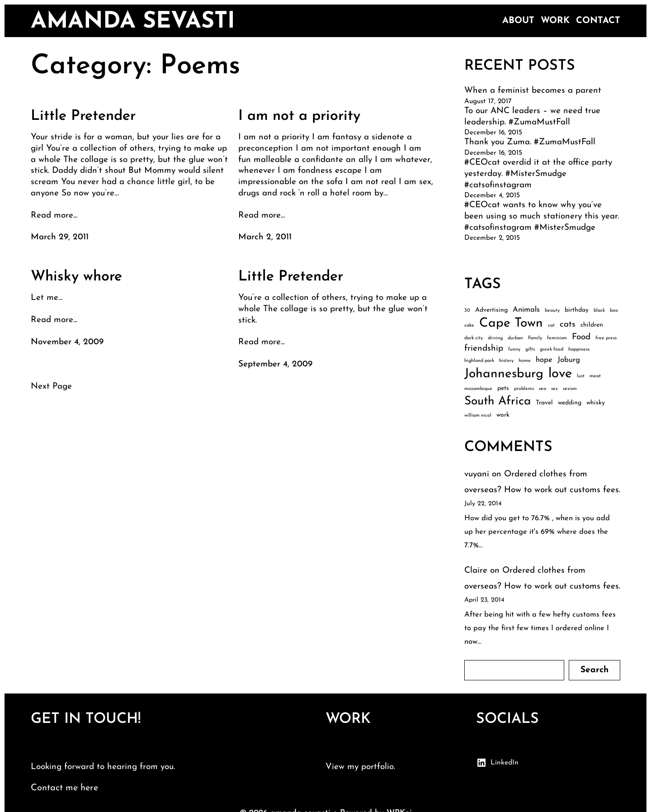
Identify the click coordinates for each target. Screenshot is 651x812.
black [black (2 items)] (599, 311)
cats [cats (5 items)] (568, 325)
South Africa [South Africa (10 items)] (498, 401)
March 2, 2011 (265, 237)
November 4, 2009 (67, 342)
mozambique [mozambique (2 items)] (478, 389)
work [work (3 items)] (503, 415)
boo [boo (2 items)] (614, 311)
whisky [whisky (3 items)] (596, 403)
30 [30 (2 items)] (467, 311)
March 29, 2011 (60, 237)
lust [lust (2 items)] (581, 376)
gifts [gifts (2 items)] (530, 349)
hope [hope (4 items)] (544, 360)
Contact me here (64, 788)
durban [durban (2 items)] (515, 338)
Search (594, 670)
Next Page (51, 387)
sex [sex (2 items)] (554, 389)
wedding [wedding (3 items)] (570, 403)
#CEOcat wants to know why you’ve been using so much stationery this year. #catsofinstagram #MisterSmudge (542, 216)
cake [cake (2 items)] (469, 325)
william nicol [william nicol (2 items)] (478, 415)
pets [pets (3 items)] (503, 388)
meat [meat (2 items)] (595, 376)
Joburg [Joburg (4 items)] (569, 360)
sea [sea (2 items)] (542, 389)
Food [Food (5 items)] (581, 337)
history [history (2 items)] (506, 361)
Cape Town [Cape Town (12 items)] (511, 323)
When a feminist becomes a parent (533, 91)
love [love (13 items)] (560, 374)
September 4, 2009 (275, 364)
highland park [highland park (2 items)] (479, 361)
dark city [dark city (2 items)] (474, 338)
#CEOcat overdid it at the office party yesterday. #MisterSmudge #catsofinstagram (538, 174)
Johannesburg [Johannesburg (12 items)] (504, 374)
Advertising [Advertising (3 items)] (491, 310)
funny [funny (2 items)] (514, 349)
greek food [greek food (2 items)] (552, 349)
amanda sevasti (133, 22)
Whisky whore (76, 277)
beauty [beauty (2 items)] (552, 311)
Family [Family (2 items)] (535, 338)
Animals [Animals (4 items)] (526, 310)
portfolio (377, 767)
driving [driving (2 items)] (495, 338)
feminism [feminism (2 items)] (557, 338)
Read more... (54, 216)
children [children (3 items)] (592, 325)
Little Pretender (83, 116)
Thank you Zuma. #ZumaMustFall (530, 142)
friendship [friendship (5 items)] (484, 349)
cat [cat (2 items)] (551, 325)
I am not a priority (299, 116)
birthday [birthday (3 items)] (577, 310)
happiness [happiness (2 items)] (579, 349)
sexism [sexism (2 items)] (570, 389)
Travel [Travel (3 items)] (544, 403)
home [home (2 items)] (525, 361)
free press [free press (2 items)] (606, 338)
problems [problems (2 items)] (524, 389)
